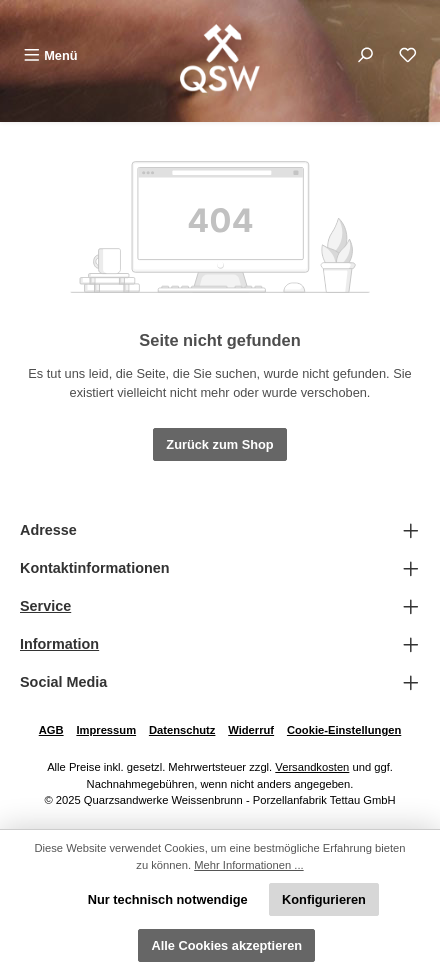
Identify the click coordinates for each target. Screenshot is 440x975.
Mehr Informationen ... (248, 865)
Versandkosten (312, 767)
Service (45, 606)
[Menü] (50, 55)
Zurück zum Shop (219, 444)
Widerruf (251, 730)
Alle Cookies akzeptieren (226, 945)
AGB (51, 730)
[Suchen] (365, 55)
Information (59, 644)
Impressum (106, 730)
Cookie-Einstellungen (344, 730)
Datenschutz (182, 730)
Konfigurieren (324, 899)
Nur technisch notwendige (168, 899)
